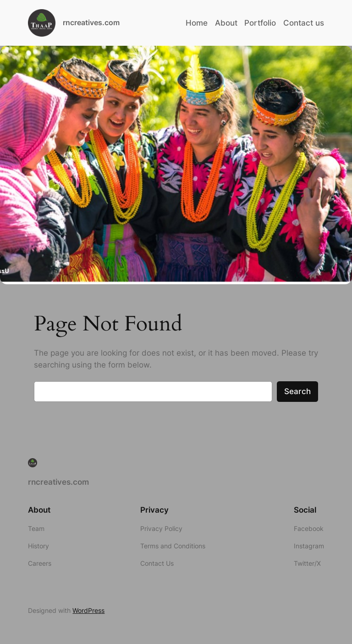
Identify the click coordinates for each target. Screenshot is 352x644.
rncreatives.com (91, 22)
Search (297, 391)
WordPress (88, 610)
